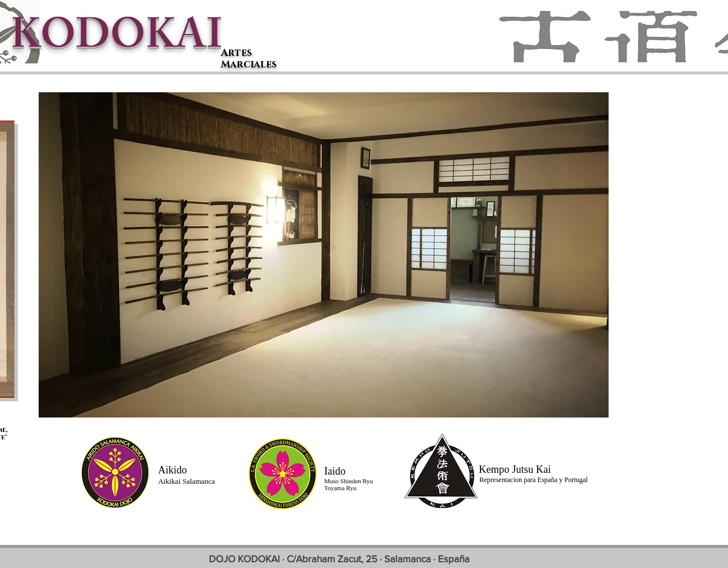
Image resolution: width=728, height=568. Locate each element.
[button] (324, 255)
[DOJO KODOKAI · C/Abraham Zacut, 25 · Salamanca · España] (339, 558)
